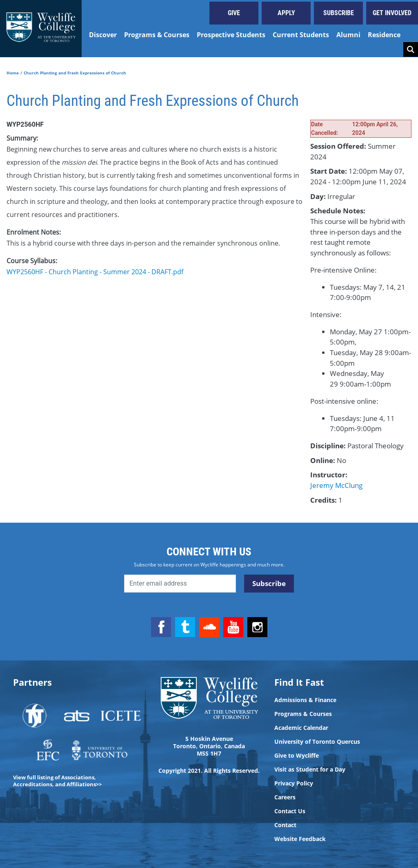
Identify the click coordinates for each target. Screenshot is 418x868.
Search (411, 49)
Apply (286, 13)
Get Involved (392, 13)
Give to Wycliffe (297, 756)
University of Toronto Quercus (317, 742)
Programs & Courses (157, 35)
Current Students (301, 35)
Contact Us (290, 811)
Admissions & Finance (305, 700)
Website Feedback (300, 839)
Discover (103, 35)
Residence (384, 35)
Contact (285, 825)
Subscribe (339, 13)
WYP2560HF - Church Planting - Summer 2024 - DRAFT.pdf (95, 272)
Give (234, 13)
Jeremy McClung (336, 485)
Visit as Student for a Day (310, 770)
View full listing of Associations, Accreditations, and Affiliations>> (57, 781)
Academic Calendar (301, 728)
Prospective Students (231, 35)
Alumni (348, 35)
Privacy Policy (294, 783)
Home (13, 73)
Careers (285, 797)
